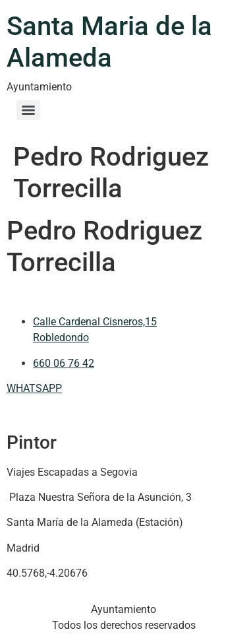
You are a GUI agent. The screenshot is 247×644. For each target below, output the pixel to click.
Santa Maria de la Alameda (109, 42)
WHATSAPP (34, 388)
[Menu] (28, 110)
